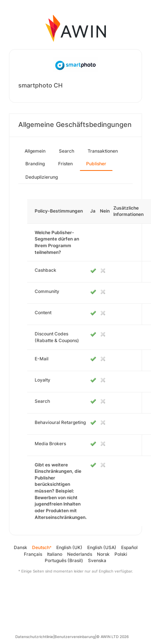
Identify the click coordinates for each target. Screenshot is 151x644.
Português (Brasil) (64, 560)
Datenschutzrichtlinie (34, 637)
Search (67, 151)
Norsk (103, 554)
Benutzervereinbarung (75, 637)
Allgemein (35, 151)
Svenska (97, 560)
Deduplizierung (42, 177)
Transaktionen (103, 151)
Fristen (65, 164)
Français (33, 554)
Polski (121, 554)
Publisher (96, 164)
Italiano (55, 554)
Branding (35, 164)
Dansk (21, 547)
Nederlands (80, 554)
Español (129, 547)
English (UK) (69, 547)
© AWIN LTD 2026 (112, 637)
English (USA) (102, 547)
